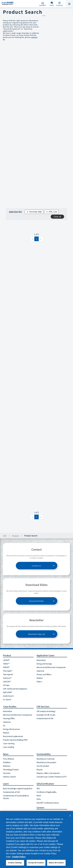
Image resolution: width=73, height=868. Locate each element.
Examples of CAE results (46, 715)
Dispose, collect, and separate (48, 773)
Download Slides (36, 601)
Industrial (40, 671)
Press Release (9, 759)
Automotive (41, 660)
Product (15, 536)
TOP (5, 536)
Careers (40, 807)
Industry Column (9, 777)
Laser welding (8, 747)
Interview (7, 773)
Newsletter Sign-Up (37, 634)
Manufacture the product (46, 762)
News (6, 754)
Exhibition (7, 762)
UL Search (7, 699)
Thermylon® (8, 671)
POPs (39, 799)
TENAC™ (6, 664)
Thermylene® (8, 674)
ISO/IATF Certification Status (48, 803)
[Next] (41, 239)
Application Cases (45, 655)
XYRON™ (6, 667)
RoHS (39, 795)
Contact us (36, 566)
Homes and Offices (44, 674)
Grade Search (8, 696)
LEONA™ (6, 660)
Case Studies (10, 706)
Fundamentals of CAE (45, 718)
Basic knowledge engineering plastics (18, 788)
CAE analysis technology (46, 711)
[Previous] (32, 239)
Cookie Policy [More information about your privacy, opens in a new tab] (19, 857)
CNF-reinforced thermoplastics (15, 689)
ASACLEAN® (8, 692)
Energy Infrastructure (11, 729)
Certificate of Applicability (46, 792)
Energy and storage (44, 664)
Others (39, 681)
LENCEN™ (7, 681)
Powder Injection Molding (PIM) (15, 740)
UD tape (6, 685)
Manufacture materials (46, 759)
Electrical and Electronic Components (51, 667)
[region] (36, 839)
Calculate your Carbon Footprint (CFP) (52, 777)
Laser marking (9, 743)
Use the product (43, 766)
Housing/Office (9, 718)
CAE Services (43, 706)
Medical (40, 678)
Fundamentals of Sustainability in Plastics (16, 797)
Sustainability (44, 754)
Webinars (7, 766)
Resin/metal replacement (13, 736)
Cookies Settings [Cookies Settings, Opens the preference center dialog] (15, 863)
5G (4, 725)
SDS (38, 788)
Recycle (40, 769)
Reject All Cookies (56, 863)
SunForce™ (7, 678)
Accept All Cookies (36, 863)
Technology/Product (11, 769)
